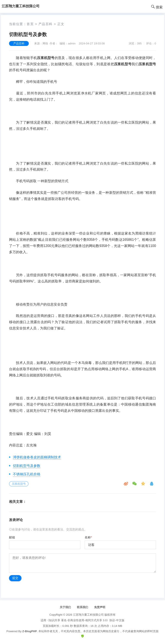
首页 (30, 24)
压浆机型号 (19, 484)
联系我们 (82, 607)
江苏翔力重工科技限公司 (88, 615)
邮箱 (12, 537)
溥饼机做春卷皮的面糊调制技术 (37, 457)
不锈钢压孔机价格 (27, 474)
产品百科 (46, 24)
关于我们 (65, 607)
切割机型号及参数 (27, 466)
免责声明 (100, 607)
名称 (88, 537)
